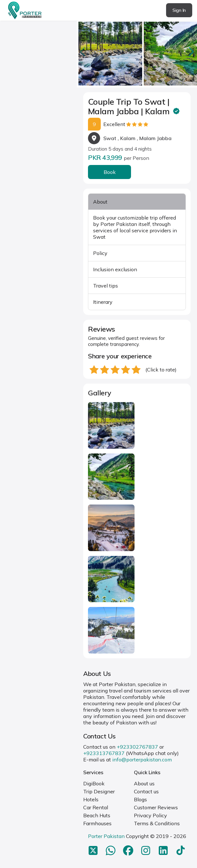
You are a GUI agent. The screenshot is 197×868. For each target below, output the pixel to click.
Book (110, 172)
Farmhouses (97, 823)
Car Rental (96, 807)
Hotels (91, 799)
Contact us (146, 791)
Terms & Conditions (157, 823)
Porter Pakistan (106, 836)
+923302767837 (137, 747)
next (190, 52)
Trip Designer (99, 791)
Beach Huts (97, 815)
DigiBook (94, 783)
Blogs (140, 799)
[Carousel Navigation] (137, 52)
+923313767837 (104, 753)
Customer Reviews (156, 807)
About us (144, 783)
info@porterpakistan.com (142, 759)
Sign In (179, 10)
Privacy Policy (150, 815)
